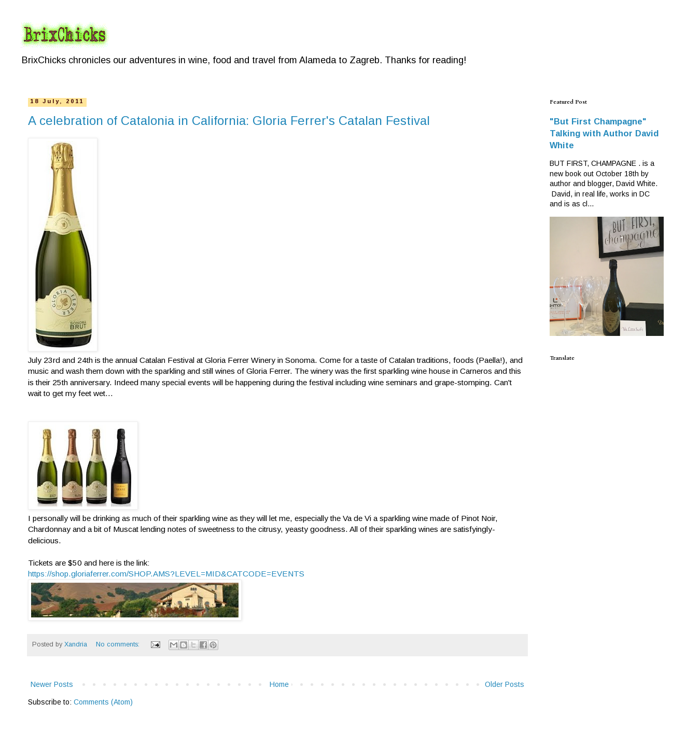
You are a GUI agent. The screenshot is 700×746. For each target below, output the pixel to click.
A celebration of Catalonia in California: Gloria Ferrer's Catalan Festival (229, 121)
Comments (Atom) (103, 702)
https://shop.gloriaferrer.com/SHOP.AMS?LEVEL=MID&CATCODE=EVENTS (166, 574)
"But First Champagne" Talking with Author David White (604, 133)
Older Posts (505, 684)
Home (279, 684)
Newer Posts (52, 684)
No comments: (119, 644)
